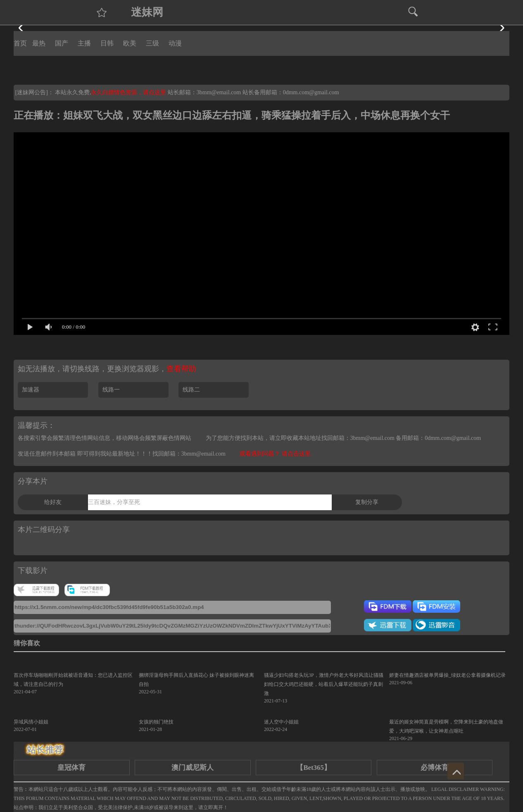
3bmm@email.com (219, 92)
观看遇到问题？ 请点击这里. (276, 454)
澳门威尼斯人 (193, 768)
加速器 (31, 390)
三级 (152, 43)
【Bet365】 (313, 768)
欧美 (130, 43)
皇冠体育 (71, 768)
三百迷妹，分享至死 (114, 502)
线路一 (111, 390)
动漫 (175, 43)
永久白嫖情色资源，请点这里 (129, 92)
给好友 (53, 502)
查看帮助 (181, 369)
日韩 (107, 43)
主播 (84, 43)
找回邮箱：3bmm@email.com (189, 454)
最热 (39, 43)
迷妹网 (147, 12)
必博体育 (435, 768)
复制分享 (367, 502)
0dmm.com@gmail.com (311, 92)
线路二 (191, 390)
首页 (20, 43)
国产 (62, 43)
